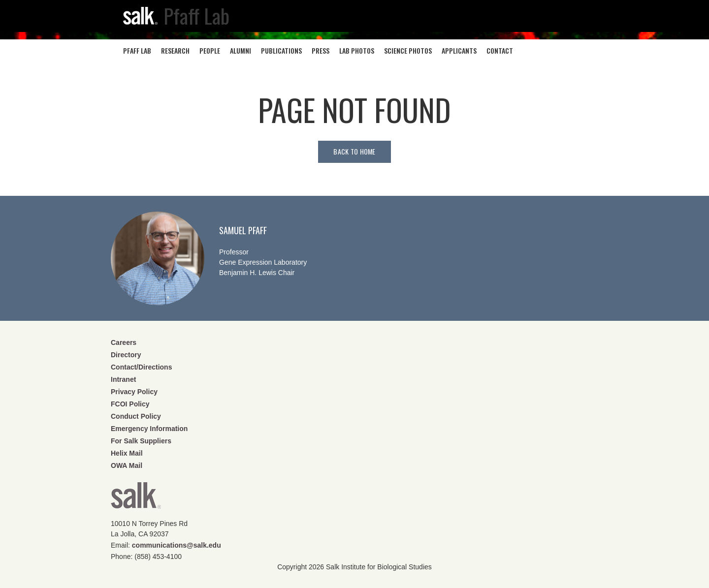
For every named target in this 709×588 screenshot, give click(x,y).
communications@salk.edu (177, 545)
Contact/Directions (141, 367)
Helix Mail (127, 453)
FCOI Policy (130, 404)
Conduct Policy (136, 416)
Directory (126, 355)
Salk (136, 499)
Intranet (123, 379)
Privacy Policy (134, 392)
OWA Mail (127, 465)
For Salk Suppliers (141, 441)
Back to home (354, 151)
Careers (124, 342)
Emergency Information (149, 429)
